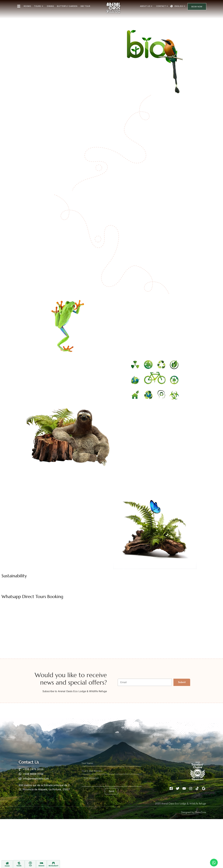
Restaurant (53, 866)
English (180, 6)
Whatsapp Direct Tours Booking (32, 597)
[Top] (30, 863)
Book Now (197, 7)
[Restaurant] (53, 863)
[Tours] (19, 863)
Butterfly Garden (67, 6)
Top (30, 866)
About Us (146, 6)
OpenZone (200, 812)
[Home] (7, 863)
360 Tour (85, 6)
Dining (50, 6)
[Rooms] (42, 863)
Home (7, 866)
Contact (162, 6)
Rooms (27, 6)
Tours (39, 6)
